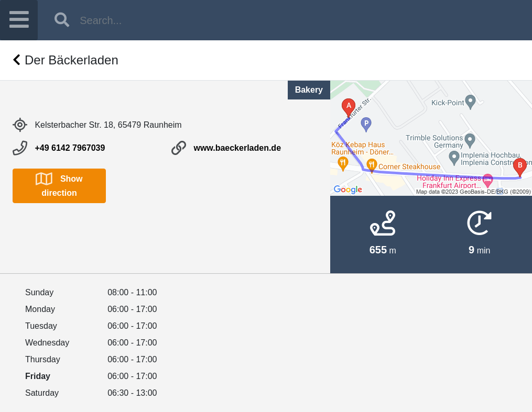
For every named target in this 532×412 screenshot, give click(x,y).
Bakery (309, 90)
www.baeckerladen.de (237, 148)
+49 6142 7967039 (70, 148)
